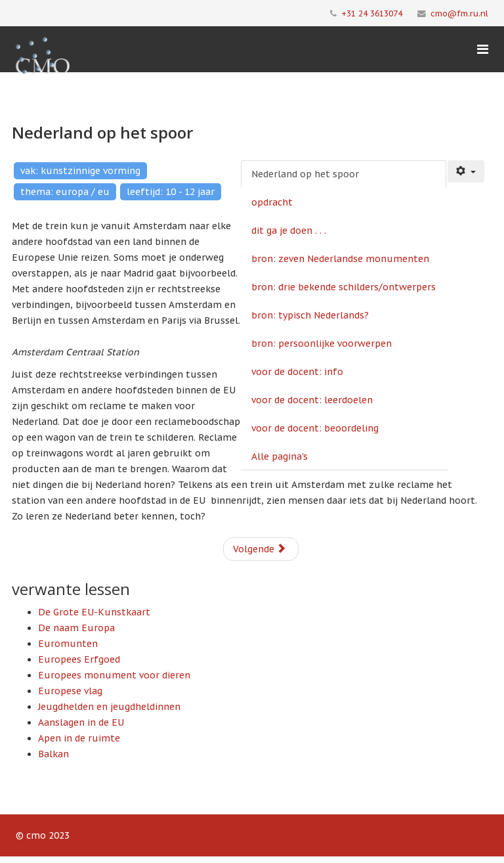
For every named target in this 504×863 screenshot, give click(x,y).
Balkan (53, 754)
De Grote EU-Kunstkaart (94, 612)
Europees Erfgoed (79, 659)
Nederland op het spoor (305, 174)
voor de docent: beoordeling (315, 428)
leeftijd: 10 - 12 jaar (171, 192)
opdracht (272, 202)
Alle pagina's (280, 456)
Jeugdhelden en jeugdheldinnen (109, 707)
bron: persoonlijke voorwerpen (322, 343)
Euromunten (68, 644)
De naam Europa (76, 628)
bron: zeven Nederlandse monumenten (340, 259)
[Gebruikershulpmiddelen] (466, 171)
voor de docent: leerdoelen (312, 400)
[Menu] (483, 49)
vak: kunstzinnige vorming (80, 171)
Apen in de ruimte (79, 738)
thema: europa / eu (65, 192)
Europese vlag (70, 691)
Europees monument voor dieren (114, 675)
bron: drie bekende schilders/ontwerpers (344, 287)
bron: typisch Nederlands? (310, 315)
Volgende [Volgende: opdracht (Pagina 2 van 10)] (260, 549)
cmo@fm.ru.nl (459, 13)
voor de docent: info (297, 372)
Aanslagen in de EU (81, 722)
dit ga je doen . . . (289, 231)
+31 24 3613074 (372, 13)
